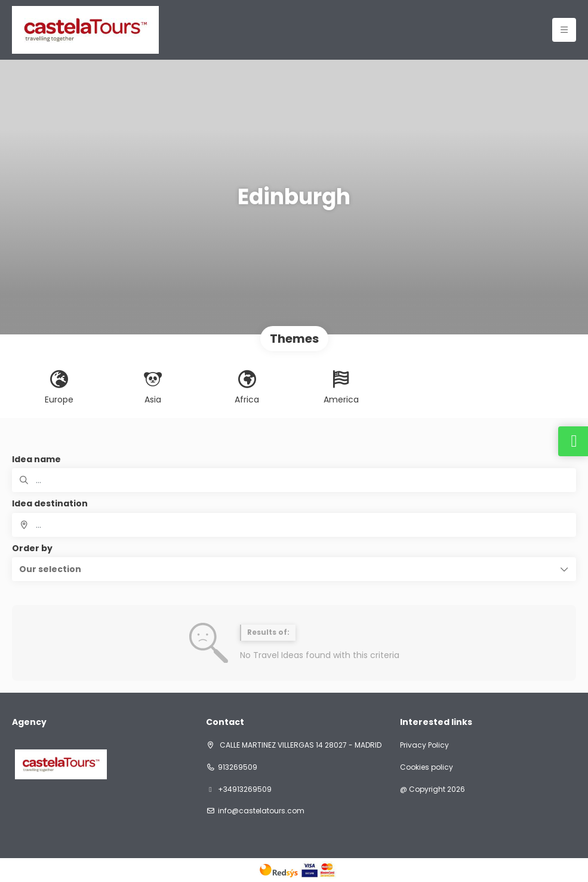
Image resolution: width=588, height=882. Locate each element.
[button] (294, 569)
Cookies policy (427, 767)
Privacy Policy (424, 745)
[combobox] (294, 525)
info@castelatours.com (261, 811)
